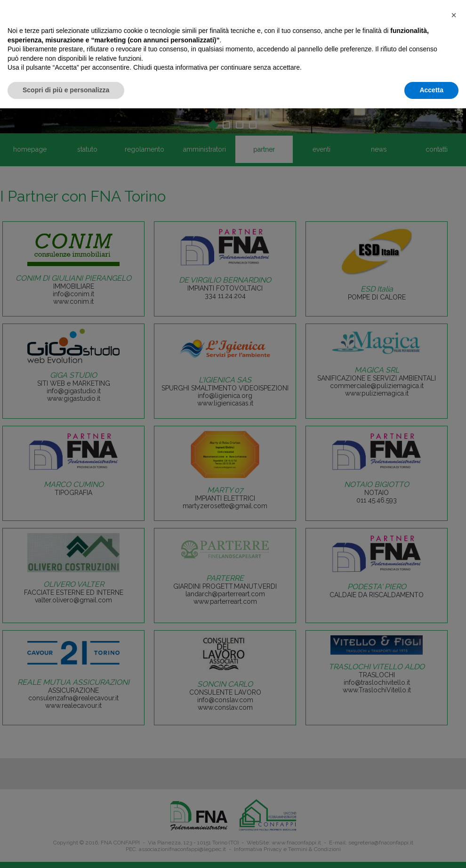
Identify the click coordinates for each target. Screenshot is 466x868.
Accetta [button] (431, 90)
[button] (454, 15)
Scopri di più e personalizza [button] (66, 90)
